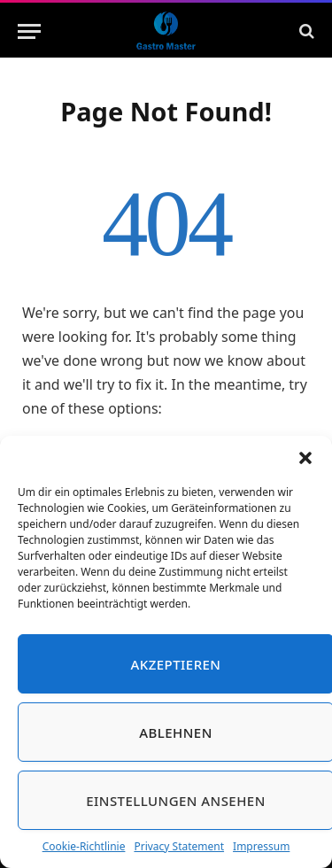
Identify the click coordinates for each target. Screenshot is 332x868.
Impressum (261, 846)
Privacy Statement (179, 846)
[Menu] (29, 31)
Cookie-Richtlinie (84, 846)
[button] (305, 458)
